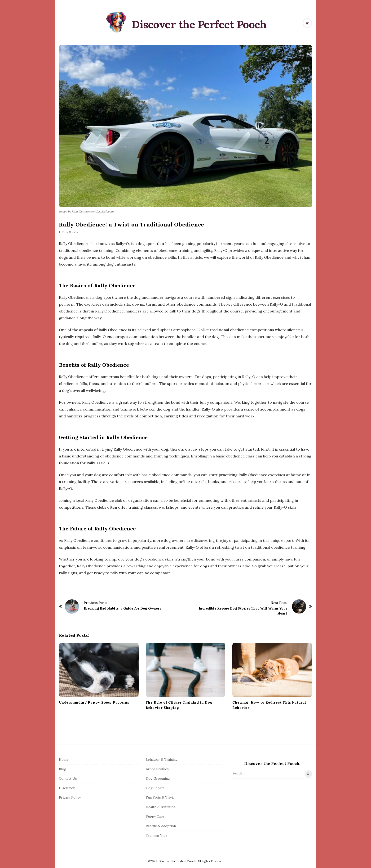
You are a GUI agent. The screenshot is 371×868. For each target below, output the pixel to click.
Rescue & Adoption (161, 826)
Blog (63, 769)
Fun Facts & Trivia (160, 797)
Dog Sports (70, 232)
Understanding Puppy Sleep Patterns (94, 702)
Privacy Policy (70, 797)
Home (64, 759)
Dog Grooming (158, 778)
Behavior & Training (162, 759)
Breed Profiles (157, 769)
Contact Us (68, 778)
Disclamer (67, 788)
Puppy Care (155, 816)
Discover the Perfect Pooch (199, 24)
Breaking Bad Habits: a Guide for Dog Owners (122, 608)
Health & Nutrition (161, 807)
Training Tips (157, 835)
